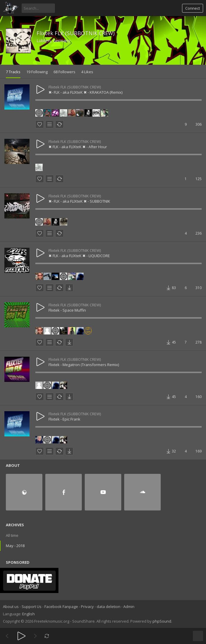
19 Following (37, 72)
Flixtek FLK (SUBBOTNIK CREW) (76, 33)
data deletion (109, 607)
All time (12, 535)
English (28, 614)
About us (11, 607)
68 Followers (64, 72)
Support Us (32, 607)
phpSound (162, 621)
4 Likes (87, 72)
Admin (129, 607)
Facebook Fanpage (61, 607)
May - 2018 (15, 546)
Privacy (87, 607)
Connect (193, 8)
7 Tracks (13, 72)
